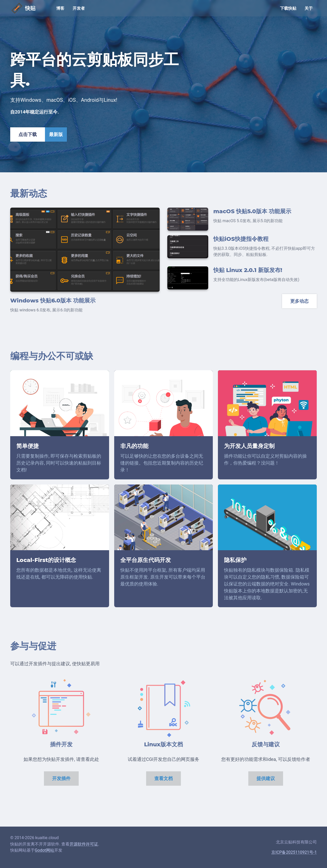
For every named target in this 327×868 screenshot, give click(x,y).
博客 (60, 9)
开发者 (79, 9)
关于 (309, 9)
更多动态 (299, 301)
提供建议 (266, 779)
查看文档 (163, 779)
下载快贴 (288, 9)
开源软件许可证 (84, 844)
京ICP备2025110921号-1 (294, 852)
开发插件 (61, 779)
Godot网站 (44, 850)
